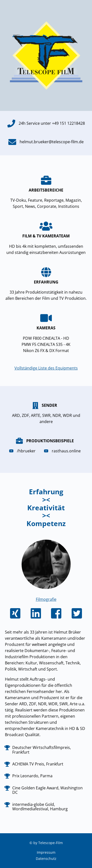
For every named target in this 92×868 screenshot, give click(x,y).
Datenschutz (46, 859)
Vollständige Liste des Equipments (46, 368)
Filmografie (46, 599)
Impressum (46, 852)
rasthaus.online (64, 451)
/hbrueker (24, 451)
